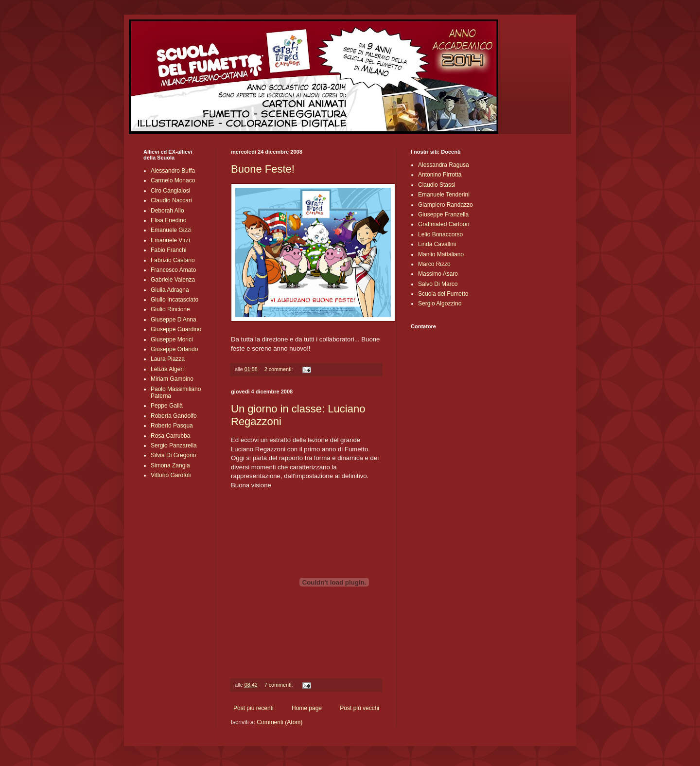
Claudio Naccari (171, 200)
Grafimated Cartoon (444, 224)
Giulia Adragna (170, 290)
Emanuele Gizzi (171, 230)
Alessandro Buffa (173, 171)
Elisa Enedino (168, 220)
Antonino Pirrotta (440, 175)
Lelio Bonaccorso (440, 234)
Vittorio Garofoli (171, 475)
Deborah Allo (167, 211)
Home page (307, 708)
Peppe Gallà (167, 406)
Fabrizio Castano (173, 260)
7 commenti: (280, 685)
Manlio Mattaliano (441, 254)
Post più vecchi (359, 708)
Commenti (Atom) (280, 722)
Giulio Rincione (170, 309)
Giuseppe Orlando (174, 349)
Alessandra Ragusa (444, 165)
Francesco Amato (173, 270)
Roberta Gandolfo (174, 416)
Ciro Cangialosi (170, 191)
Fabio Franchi (168, 250)
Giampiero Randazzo (446, 205)
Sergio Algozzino (440, 303)
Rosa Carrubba (170, 436)
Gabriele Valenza (173, 280)
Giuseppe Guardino (176, 329)
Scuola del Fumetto (443, 294)
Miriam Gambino (172, 379)
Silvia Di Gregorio (173, 455)
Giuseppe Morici (172, 339)
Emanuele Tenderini (444, 195)
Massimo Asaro (438, 274)
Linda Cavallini (437, 244)
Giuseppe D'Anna (174, 320)
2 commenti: (280, 369)
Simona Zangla (170, 465)
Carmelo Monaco (173, 180)
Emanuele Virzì (170, 240)
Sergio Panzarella (174, 445)
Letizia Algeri (167, 369)
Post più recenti (254, 708)
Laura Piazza (168, 359)
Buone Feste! (263, 169)
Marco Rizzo (434, 264)
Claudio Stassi (437, 185)
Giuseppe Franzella (443, 214)
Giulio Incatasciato (175, 300)
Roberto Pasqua (172, 426)
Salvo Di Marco (438, 284)
